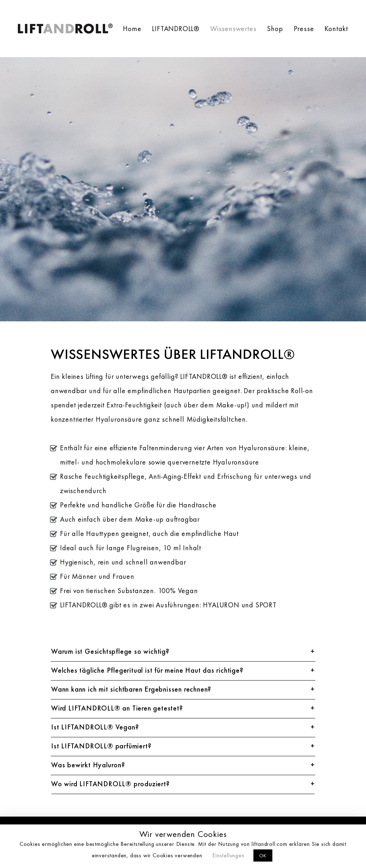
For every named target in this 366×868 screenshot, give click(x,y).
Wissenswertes (233, 29)
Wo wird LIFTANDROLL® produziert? (110, 784)
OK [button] (263, 856)
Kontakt (336, 29)
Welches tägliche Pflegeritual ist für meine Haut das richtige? (147, 671)
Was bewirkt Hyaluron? (88, 766)
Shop (275, 29)
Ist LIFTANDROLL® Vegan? (95, 728)
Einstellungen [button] (228, 855)
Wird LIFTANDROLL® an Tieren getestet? (117, 709)
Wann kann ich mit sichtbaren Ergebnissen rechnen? (131, 690)
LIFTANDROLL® (176, 29)
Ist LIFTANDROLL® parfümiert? (101, 747)
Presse (304, 29)
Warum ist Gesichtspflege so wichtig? (110, 652)
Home (132, 29)
